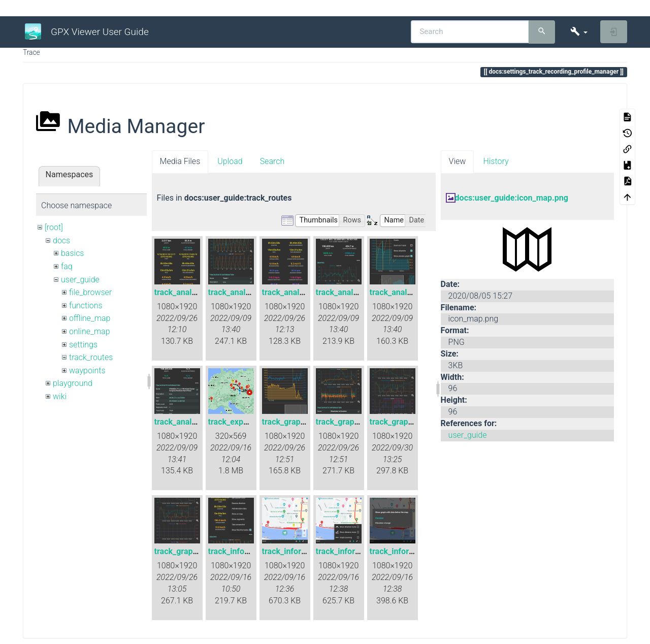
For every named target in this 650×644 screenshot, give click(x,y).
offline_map (90, 318)
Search (272, 161)
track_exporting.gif (243, 422)
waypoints (87, 371)
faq (67, 266)
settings (83, 345)
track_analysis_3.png (300, 292)
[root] (54, 227)
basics (73, 253)
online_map (90, 331)
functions (86, 305)
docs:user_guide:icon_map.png (512, 198)
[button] (579, 32)
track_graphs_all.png (408, 422)
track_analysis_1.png (193, 292)
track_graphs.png (186, 551)
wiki (60, 396)
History (496, 161)
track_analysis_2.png (247, 292)
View (458, 161)
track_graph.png (346, 422)
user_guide (80, 280)
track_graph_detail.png (304, 422)
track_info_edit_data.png (253, 551)
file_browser (90, 292)
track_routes (91, 357)
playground (73, 383)
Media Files (180, 161)
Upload (230, 161)
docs (61, 240)
